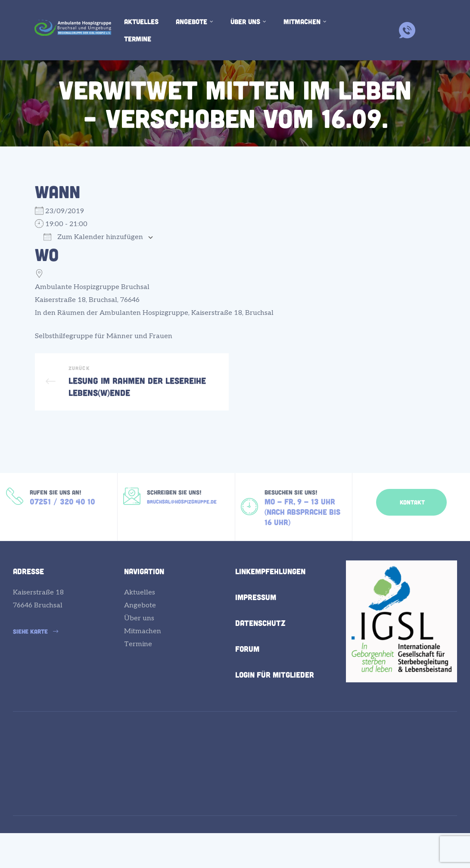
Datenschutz (260, 657)
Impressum (256, 632)
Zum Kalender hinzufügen (93, 237)
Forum (247, 683)
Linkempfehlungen (270, 606)
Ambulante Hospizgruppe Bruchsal (92, 287)
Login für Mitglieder (275, 709)
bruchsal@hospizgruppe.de (182, 529)
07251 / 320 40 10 (62, 530)
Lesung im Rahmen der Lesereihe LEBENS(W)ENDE (132, 393)
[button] (411, 524)
